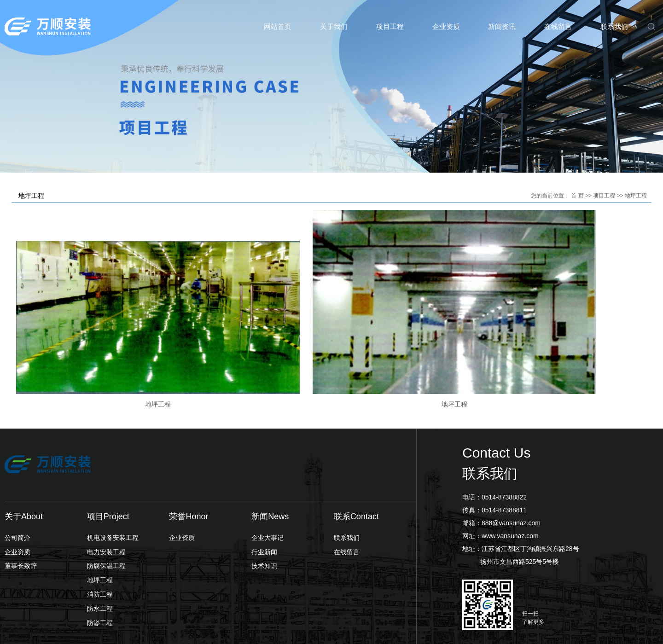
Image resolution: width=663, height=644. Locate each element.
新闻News (270, 463)
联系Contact (356, 463)
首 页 (577, 196)
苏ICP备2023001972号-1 (232, 629)
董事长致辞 (21, 513)
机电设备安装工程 (113, 484)
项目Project (108, 463)
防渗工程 (100, 569)
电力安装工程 (106, 499)
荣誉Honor (189, 463)
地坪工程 (636, 196)
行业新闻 (264, 499)
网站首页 (278, 26)
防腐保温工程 (106, 513)
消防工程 (100, 541)
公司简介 (17, 484)
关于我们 (334, 26)
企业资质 (446, 26)
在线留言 (558, 26)
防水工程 (100, 555)
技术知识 (264, 513)
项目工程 (390, 26)
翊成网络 (646, 629)
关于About (24, 463)
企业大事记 (268, 484)
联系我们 (614, 26)
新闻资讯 (502, 26)
